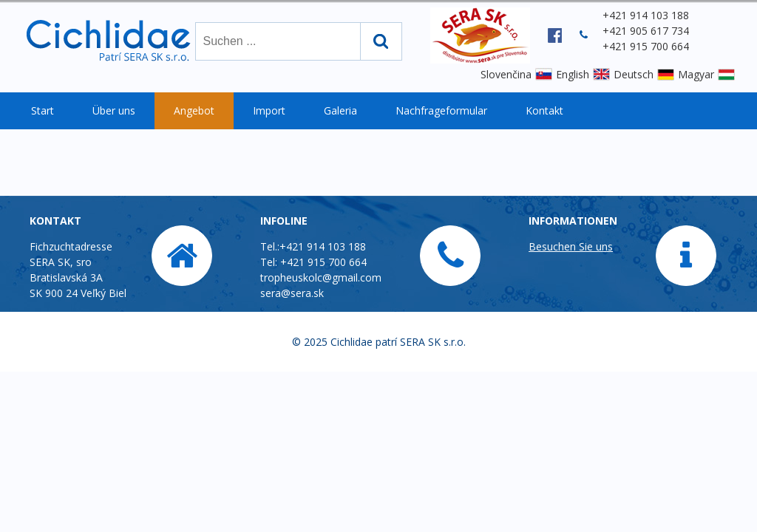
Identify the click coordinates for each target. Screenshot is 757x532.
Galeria (340, 110)
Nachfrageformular (441, 110)
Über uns (114, 110)
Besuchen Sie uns (571, 246)
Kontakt (544, 110)
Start (43, 110)
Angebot (194, 110)
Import (269, 110)
